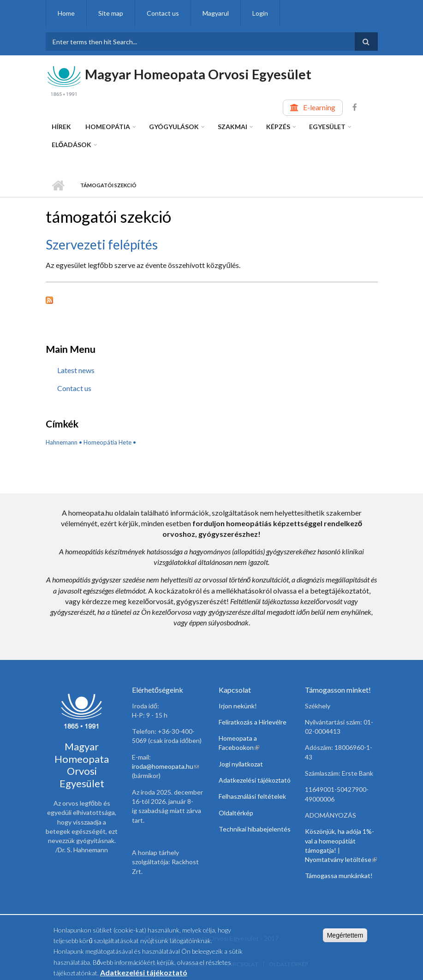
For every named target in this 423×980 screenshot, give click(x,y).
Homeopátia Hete (107, 442)
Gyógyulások (174, 127)
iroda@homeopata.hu (165, 766)
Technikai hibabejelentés (255, 829)
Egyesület (327, 127)
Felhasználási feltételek (252, 796)
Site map (111, 13)
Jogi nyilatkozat (241, 764)
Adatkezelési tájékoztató (255, 780)
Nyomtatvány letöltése (341, 859)
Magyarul (216, 13)
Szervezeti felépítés (102, 244)
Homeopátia (108, 127)
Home (66, 13)
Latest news (76, 370)
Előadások (72, 145)
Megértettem (345, 938)
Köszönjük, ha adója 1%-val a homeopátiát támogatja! (340, 841)
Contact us (163, 13)
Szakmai (232, 127)
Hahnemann (62, 442)
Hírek (61, 127)
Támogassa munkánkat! (339, 876)
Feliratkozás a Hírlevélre (253, 722)
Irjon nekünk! (238, 706)
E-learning (319, 107)
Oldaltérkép (236, 813)
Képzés (278, 127)
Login (260, 13)
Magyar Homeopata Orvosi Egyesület (198, 74)
